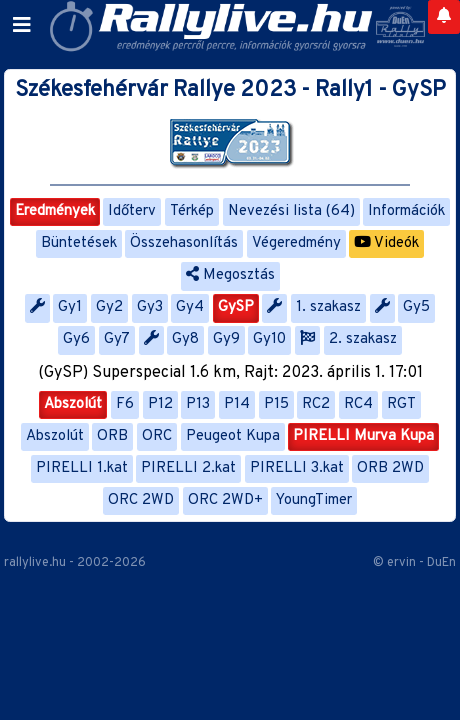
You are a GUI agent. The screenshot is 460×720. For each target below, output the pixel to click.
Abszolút (73, 404)
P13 (198, 404)
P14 (237, 404)
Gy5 (416, 307)
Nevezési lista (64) (291, 211)
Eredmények (55, 211)
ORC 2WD (141, 500)
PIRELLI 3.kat (297, 468)
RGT (401, 404)
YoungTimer (314, 500)
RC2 (316, 404)
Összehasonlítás (184, 243)
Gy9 (226, 339)
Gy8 (185, 339)
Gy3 (150, 307)
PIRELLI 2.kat (188, 468)
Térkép (192, 211)
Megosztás (230, 275)
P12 (160, 404)
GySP (236, 307)
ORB (112, 436)
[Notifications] (444, 17)
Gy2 (109, 307)
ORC (157, 436)
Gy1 (70, 307)
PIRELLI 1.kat (82, 468)
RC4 (358, 404)
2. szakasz (363, 339)
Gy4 (190, 307)
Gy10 (269, 339)
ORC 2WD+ (225, 500)
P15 (276, 404)
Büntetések (79, 243)
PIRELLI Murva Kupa (363, 436)
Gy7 (117, 339)
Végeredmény (296, 243)
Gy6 (76, 339)
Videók (386, 243)
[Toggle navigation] (22, 26)
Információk (406, 211)
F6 (125, 404)
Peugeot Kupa (233, 436)
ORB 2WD (390, 468)
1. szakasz (328, 307)
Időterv (132, 211)
